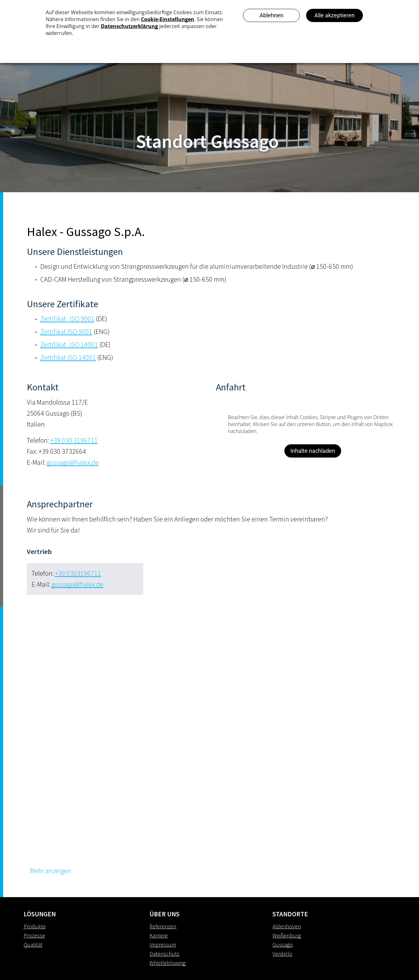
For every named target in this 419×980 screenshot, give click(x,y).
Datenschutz (164, 954)
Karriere (159, 935)
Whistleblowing (167, 963)
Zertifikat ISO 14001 (68, 357)
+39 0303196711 (78, 573)
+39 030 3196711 (74, 440)
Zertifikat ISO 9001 (66, 331)
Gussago (283, 945)
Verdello (282, 954)
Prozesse (34, 935)
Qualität (33, 945)
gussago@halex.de (73, 462)
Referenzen (163, 926)
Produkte (35, 926)
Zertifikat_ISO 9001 (67, 319)
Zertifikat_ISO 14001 (69, 344)
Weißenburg (287, 935)
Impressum (163, 945)
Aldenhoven (287, 926)
